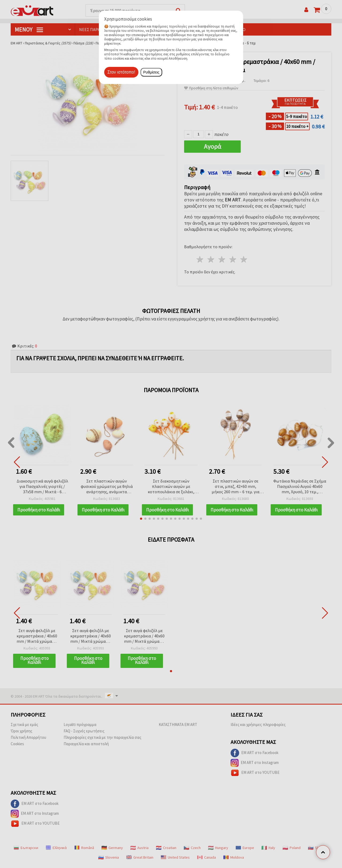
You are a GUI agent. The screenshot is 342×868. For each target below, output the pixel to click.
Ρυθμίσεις (151, 72)
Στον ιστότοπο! (121, 72)
